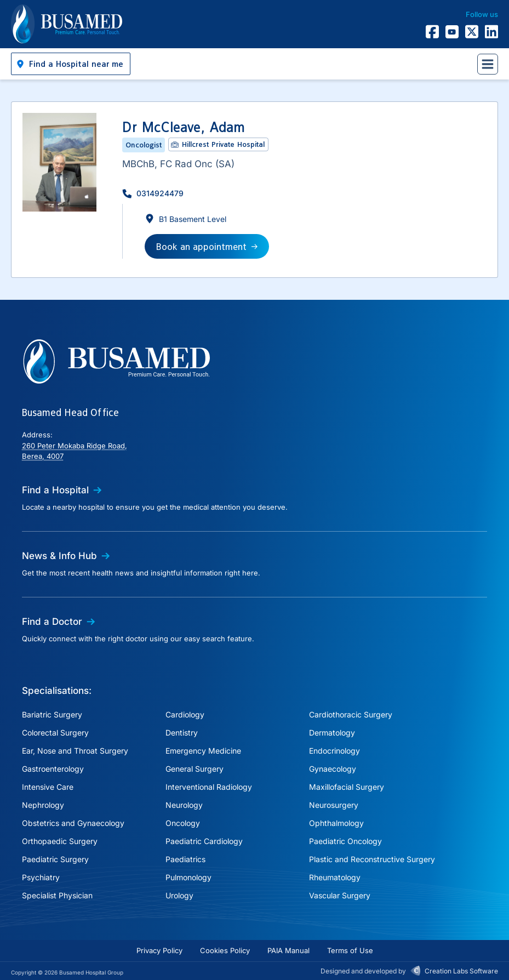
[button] (71, 64)
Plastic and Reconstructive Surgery (372, 859)
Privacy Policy (159, 950)
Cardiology (185, 714)
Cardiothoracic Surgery (351, 714)
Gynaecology (333, 769)
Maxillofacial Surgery (347, 787)
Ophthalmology (336, 823)
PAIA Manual (288, 950)
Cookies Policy (225, 950)
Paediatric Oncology (345, 841)
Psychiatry (41, 877)
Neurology (184, 805)
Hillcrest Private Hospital (223, 144)
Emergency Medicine (203, 751)
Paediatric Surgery (55, 859)
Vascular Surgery (340, 895)
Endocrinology (334, 751)
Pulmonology (188, 877)
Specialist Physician (57, 895)
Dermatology (332, 733)
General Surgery (195, 769)
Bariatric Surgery (52, 714)
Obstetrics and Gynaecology (73, 823)
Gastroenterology (53, 769)
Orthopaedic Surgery (60, 841)
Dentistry (182, 733)
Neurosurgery (334, 805)
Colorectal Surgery (55, 733)
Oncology (183, 823)
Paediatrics (185, 859)
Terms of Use (350, 950)
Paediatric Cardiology (204, 841)
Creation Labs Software (461, 971)
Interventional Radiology (209, 787)
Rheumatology (335, 877)
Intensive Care (48, 787)
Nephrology (43, 805)
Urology (179, 895)
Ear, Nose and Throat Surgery (75, 751)
